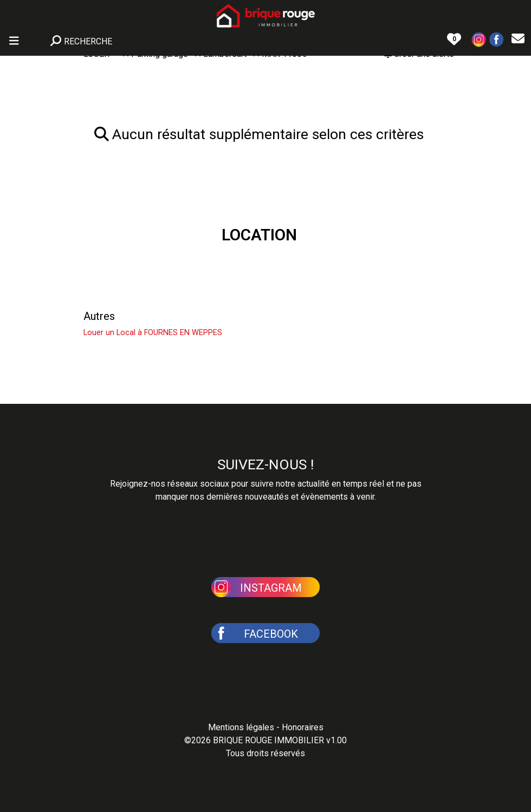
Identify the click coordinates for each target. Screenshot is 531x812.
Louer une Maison (126, 264)
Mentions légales (241, 727)
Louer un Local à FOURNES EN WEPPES (153, 333)
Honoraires (303, 727)
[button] (479, 39)
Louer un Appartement (137, 290)
